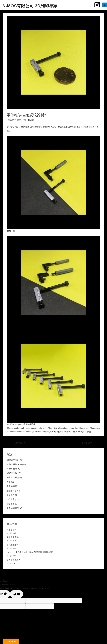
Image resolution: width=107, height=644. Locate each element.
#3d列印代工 (46, 432)
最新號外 (11, 495)
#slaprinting (31, 428)
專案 (19, 120)
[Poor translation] (17, 594)
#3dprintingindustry (32, 432)
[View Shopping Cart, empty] (97, 5)
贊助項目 (11, 504)
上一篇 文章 (19, 443)
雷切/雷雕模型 (13, 508)
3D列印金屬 (12, 469)
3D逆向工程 (12, 473)
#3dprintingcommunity (67, 428)
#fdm (45, 428)
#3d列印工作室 (71, 432)
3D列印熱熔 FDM (14, 464)
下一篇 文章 (88, 443)
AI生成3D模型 (13, 478)
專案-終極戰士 (13, 486)
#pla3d (39, 428)
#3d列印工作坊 (84, 432)
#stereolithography (17, 428)
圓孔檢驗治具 (13, 545)
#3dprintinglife (83, 428)
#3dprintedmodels (15, 432)
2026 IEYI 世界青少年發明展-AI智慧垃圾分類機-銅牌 (30, 552)
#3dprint (18, 424)
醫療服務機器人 (14, 560)
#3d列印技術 (58, 432)
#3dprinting (52, 428)
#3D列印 (11, 424)
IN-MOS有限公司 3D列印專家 (29, 6)
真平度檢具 (12, 530)
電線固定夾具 (13, 537)
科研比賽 (11, 499)
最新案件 (12, 120)
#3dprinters (95, 428)
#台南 (25, 424)
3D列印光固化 (13, 460)
